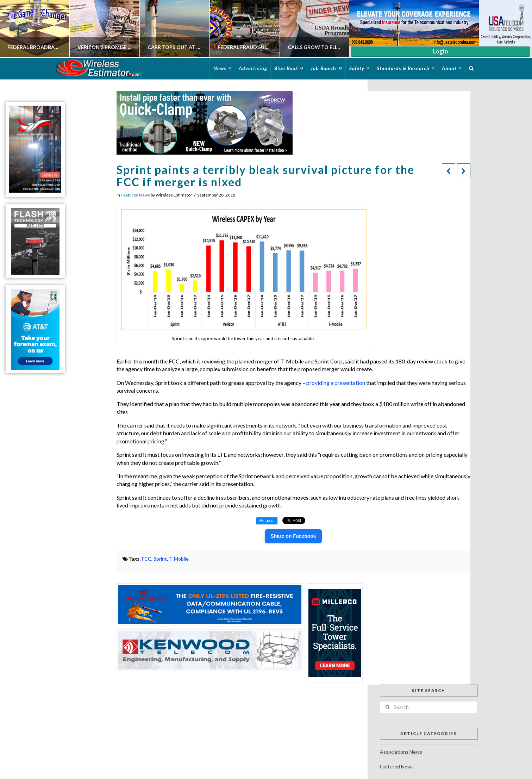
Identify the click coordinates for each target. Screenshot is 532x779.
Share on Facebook (293, 536)
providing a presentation (336, 383)
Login (440, 51)
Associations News (401, 752)
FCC (147, 559)
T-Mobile (179, 559)
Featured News (135, 195)
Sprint (160, 559)
